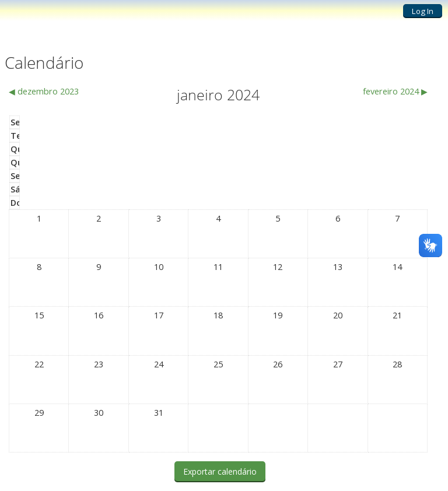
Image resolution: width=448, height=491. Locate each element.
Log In (423, 11)
